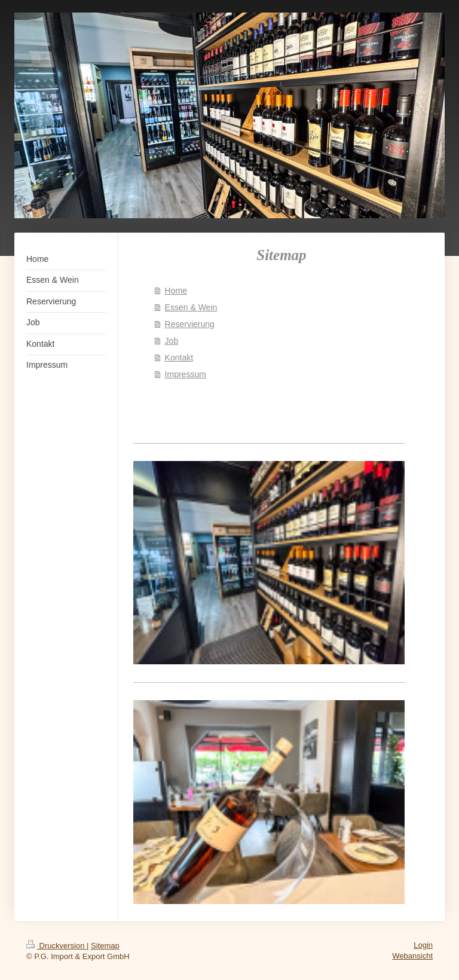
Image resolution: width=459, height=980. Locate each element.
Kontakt (179, 358)
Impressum (186, 374)
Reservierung (190, 324)
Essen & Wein (191, 307)
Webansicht (412, 956)
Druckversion (56, 946)
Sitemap (105, 946)
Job (172, 341)
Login (423, 945)
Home (176, 291)
